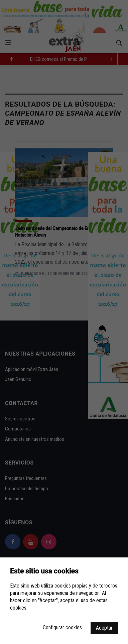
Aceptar (104, 628)
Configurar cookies (62, 627)
